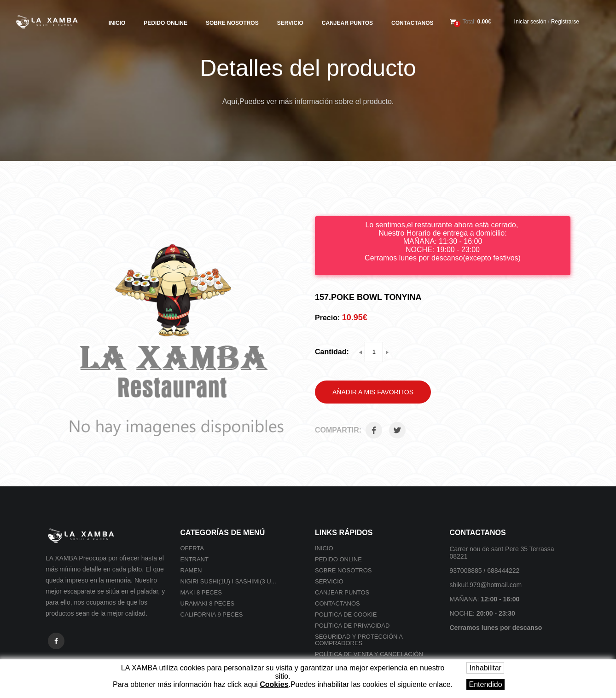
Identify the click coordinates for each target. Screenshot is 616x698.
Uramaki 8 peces (208, 603)
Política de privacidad (352, 626)
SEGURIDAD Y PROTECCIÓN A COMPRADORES (359, 640)
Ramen (191, 570)
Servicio (290, 23)
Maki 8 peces (201, 592)
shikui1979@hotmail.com (486, 585)
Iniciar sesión (530, 22)
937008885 (466, 571)
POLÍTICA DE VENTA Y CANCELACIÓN (369, 654)
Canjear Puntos (347, 23)
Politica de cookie (346, 614)
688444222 (503, 571)
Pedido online (166, 23)
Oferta (192, 548)
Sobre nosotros (232, 23)
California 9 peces (212, 614)
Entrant (195, 559)
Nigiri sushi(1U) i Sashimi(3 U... (228, 581)
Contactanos (413, 23)
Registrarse (565, 22)
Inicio (117, 23)
